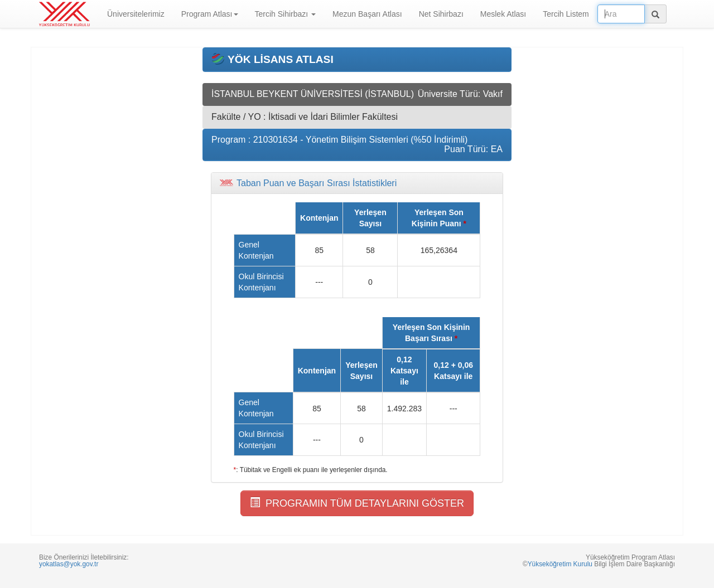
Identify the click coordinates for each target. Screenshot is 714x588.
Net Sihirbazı (441, 14)
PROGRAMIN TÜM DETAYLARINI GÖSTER (357, 503)
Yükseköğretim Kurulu (560, 564)
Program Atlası (210, 14)
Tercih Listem (566, 14)
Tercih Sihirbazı (286, 14)
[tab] (357, 183)
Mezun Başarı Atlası (367, 14)
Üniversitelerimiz (136, 14)
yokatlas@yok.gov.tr (69, 564)
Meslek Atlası (503, 14)
